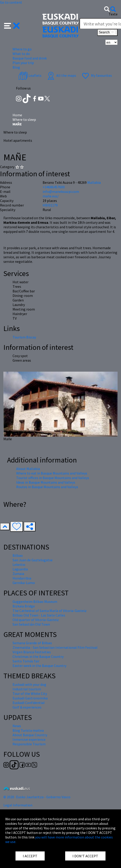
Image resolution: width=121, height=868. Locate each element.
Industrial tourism (27, 689)
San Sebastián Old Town (31, 624)
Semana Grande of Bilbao (32, 643)
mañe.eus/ (51, 196)
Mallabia (94, 182)
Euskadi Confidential (29, 703)
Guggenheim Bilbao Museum (35, 602)
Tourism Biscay (24, 337)
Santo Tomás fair (26, 661)
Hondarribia (22, 578)
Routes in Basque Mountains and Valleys (47, 487)
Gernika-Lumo (24, 583)
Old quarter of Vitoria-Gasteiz (36, 620)
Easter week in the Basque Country (39, 666)
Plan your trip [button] (23, 63)
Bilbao (18, 555)
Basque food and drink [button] (30, 58)
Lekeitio (19, 565)
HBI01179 (50, 205)
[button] (12, 25)
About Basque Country (30, 735)
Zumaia (18, 574)
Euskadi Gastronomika (30, 698)
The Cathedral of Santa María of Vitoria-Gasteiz (50, 611)
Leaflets (30, 75)
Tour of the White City (30, 694)
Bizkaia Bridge (24, 606)
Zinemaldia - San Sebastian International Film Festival (55, 647)
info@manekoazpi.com (61, 192)
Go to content (11, 2)
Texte (113, 14)
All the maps (61, 75)
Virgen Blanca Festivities (32, 652)
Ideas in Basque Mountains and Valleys (46, 482)
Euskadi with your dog (29, 684)
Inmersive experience (29, 739)
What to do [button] (21, 54)
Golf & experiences (27, 707)
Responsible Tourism (29, 744)
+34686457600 (54, 187)
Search (107, 32)
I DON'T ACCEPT (85, 856)
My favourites (96, 75)
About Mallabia (28, 469)
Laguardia (20, 569)
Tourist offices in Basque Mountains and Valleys (53, 478)
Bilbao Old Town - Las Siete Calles (39, 615)
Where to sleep (24, 119)
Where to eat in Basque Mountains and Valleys (52, 473)
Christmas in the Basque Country (38, 657)
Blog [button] (16, 67)
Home (17, 115)
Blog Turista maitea (28, 730)
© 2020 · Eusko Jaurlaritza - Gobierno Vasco (37, 797)
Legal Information (18, 805)
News (17, 726)
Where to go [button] (22, 49)
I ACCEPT (30, 856)
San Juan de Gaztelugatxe (33, 560)
